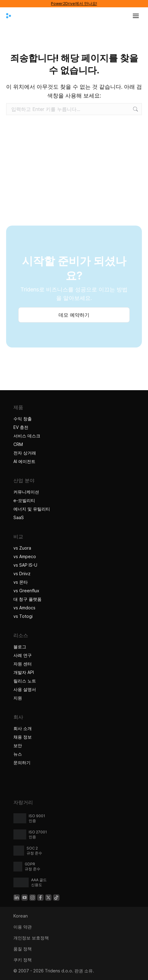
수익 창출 (23, 419)
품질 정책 (23, 949)
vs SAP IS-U (25, 565)
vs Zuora (22, 548)
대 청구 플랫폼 (27, 599)
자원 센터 (23, 664)
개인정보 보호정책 (31, 938)
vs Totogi (23, 616)
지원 (18, 698)
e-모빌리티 (24, 500)
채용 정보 (23, 737)
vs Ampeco (25, 556)
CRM (18, 444)
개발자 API (24, 672)
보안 (18, 745)
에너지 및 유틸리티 (32, 509)
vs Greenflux (26, 591)
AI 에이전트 (25, 461)
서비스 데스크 (27, 436)
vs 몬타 (21, 582)
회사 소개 (23, 728)
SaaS (19, 517)
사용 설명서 (25, 689)
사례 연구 (23, 655)
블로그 (20, 647)
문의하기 (22, 763)
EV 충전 (21, 427)
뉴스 (18, 754)
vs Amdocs (24, 608)
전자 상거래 (25, 453)
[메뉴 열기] (136, 16)
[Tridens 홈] (9, 16)
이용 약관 (23, 927)
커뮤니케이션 (26, 492)
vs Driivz (22, 574)
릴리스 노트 (25, 681)
